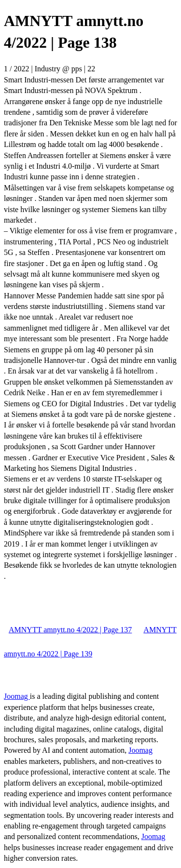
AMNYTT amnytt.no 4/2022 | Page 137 (70, 630)
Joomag (17, 696)
